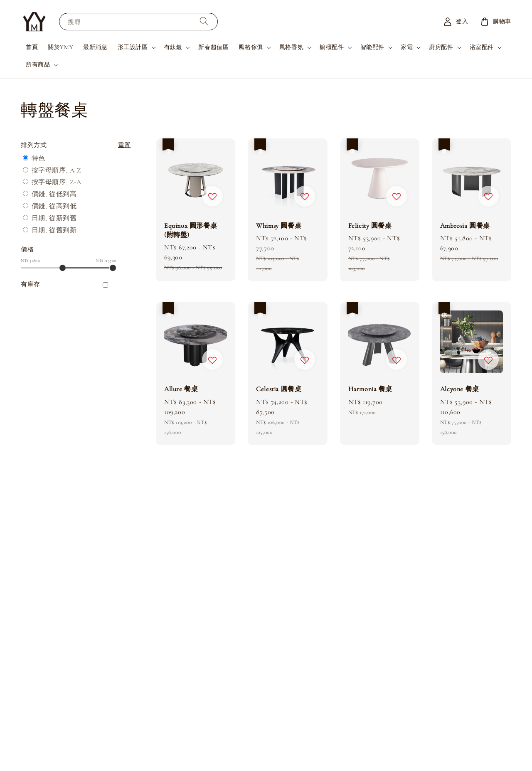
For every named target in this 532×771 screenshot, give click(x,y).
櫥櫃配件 (332, 47)
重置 (124, 145)
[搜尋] (204, 21)
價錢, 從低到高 (54, 194)
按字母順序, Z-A (57, 182)
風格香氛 (291, 47)
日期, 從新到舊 (54, 218)
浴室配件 (482, 47)
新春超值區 (213, 47)
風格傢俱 (251, 47)
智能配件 (372, 47)
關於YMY (60, 47)
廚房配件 (441, 47)
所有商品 (38, 65)
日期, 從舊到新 (54, 230)
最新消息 (95, 47)
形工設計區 (133, 47)
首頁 (32, 47)
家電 (407, 47)
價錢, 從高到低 (54, 206)
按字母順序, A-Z (57, 170)
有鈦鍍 (173, 47)
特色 (38, 158)
